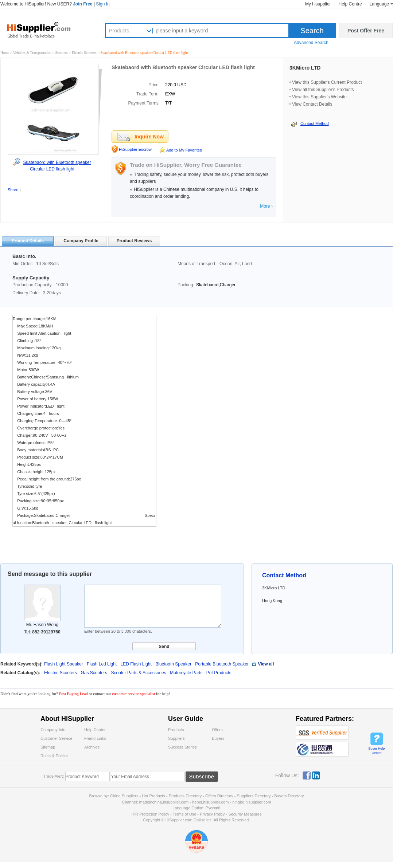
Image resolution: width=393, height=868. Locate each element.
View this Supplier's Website (319, 97)
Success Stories (182, 747)
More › (266, 206)
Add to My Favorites (184, 150)
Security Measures (245, 814)
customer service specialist (133, 694)
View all (266, 664)
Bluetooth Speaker (173, 664)
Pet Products (219, 673)
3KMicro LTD (305, 68)
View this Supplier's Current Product (327, 82)
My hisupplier (318, 4)
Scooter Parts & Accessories (139, 673)
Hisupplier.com (44, 30)
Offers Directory (219, 796)
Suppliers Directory (254, 796)
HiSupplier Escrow (135, 149)
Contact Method (315, 123)
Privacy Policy (212, 814)
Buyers (218, 738)
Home (5, 53)
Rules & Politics (54, 756)
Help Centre (350, 4)
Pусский (213, 808)
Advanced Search (311, 43)
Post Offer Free (366, 31)
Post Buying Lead (74, 694)
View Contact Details (312, 104)
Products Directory (186, 796)
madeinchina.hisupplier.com (164, 802)
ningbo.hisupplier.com (252, 802)
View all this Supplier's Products (323, 90)
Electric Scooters (85, 53)
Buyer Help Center (377, 751)
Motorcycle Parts (187, 673)
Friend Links (95, 738)
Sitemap (48, 747)
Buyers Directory (289, 796)
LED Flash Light (136, 664)
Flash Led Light (102, 664)
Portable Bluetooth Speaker (222, 664)
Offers (217, 730)
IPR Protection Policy (150, 814)
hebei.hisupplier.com (211, 802)
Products (119, 31)
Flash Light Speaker (64, 664)
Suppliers (176, 738)
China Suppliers (124, 796)
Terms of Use (184, 814)
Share (13, 190)
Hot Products (153, 796)
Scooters (62, 53)
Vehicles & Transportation (33, 53)
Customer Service (56, 738)
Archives (92, 747)
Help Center (95, 730)
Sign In (103, 4)
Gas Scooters (94, 673)
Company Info (53, 730)
